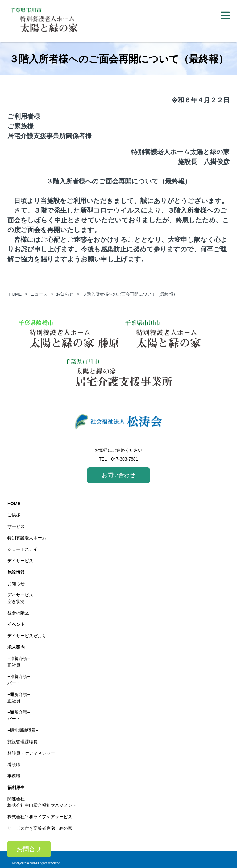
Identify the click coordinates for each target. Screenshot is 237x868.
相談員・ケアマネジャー (31, 753)
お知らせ (16, 584)
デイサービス (20, 561)
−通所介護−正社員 (19, 698)
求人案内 (16, 647)
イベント (16, 624)
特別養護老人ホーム (27, 538)
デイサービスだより (27, 636)
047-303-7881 (125, 459)
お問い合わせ (118, 475)
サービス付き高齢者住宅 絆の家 (40, 828)
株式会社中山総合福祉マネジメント (42, 805)
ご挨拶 (14, 515)
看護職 (14, 765)
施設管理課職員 (23, 742)
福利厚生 (16, 787)
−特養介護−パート (19, 680)
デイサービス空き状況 (20, 598)
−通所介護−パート (19, 716)
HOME (14, 504)
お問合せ (29, 849)
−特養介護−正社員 (19, 662)
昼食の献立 (18, 613)
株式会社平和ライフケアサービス (40, 817)
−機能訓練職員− (23, 730)
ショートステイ (23, 549)
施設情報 (16, 572)
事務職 (14, 776)
